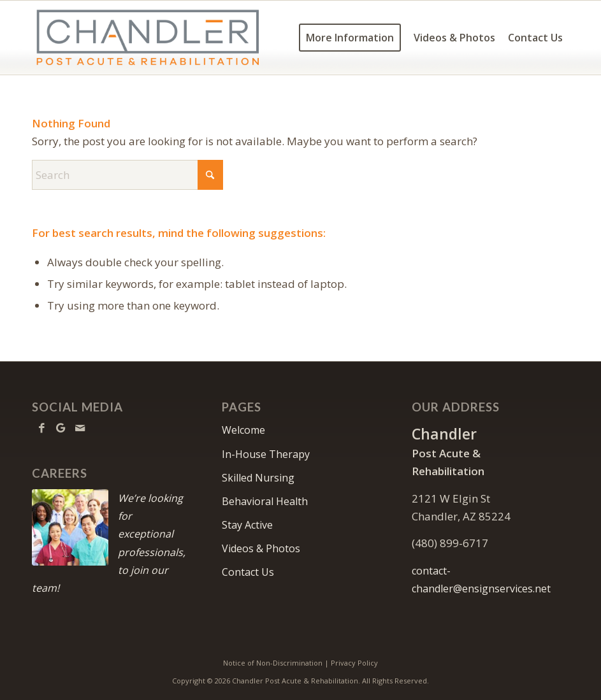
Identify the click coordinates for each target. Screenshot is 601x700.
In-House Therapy (266, 454)
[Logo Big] (148, 38)
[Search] (127, 175)
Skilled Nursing (258, 478)
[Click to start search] (210, 175)
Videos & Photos (261, 548)
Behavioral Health (265, 501)
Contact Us (248, 572)
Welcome (243, 430)
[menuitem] (350, 38)
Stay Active (247, 525)
